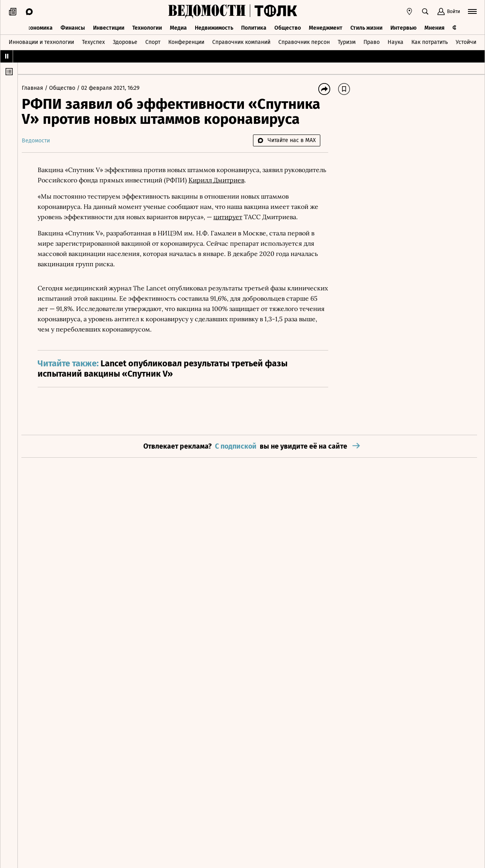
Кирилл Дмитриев (264, 180)
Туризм (347, 41)
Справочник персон (304, 41)
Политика (254, 27)
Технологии (147, 27)
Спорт (153, 41)
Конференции (186, 41)
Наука (396, 41)
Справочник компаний (241, 41)
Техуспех (93, 41)
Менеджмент (326, 27)
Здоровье (125, 41)
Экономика (38, 27)
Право (372, 41)
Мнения (435, 27)
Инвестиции (109, 27)
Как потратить (430, 41)
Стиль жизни (366, 27)
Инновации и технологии (41, 41)
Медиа (178, 27)
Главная (37, 88)
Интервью (403, 27)
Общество (288, 27)
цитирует (232, 217)
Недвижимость (214, 27)
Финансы (73, 27)
